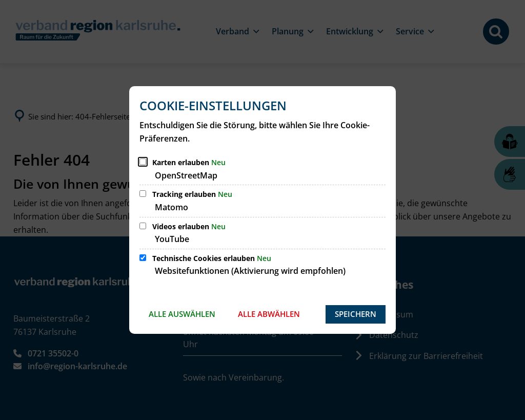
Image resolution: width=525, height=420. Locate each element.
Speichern (356, 314)
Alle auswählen (182, 314)
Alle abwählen (269, 314)
